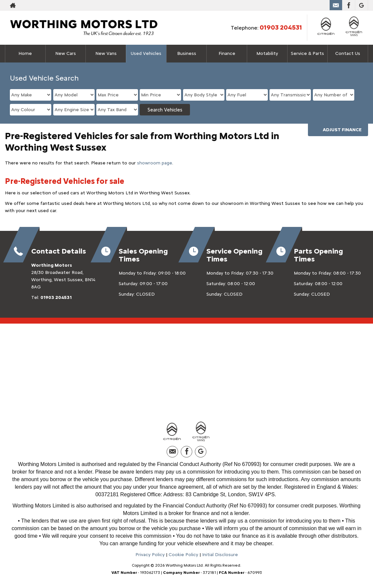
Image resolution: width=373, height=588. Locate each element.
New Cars (66, 53)
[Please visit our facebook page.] (349, 5)
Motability (267, 53)
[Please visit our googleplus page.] (361, 5)
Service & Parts (307, 53)
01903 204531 (281, 27)
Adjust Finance (342, 130)
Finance (227, 53)
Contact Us (348, 53)
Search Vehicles (165, 110)
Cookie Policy (183, 555)
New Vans (106, 53)
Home (25, 53)
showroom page (155, 163)
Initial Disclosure (220, 555)
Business (187, 53)
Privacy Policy (150, 555)
